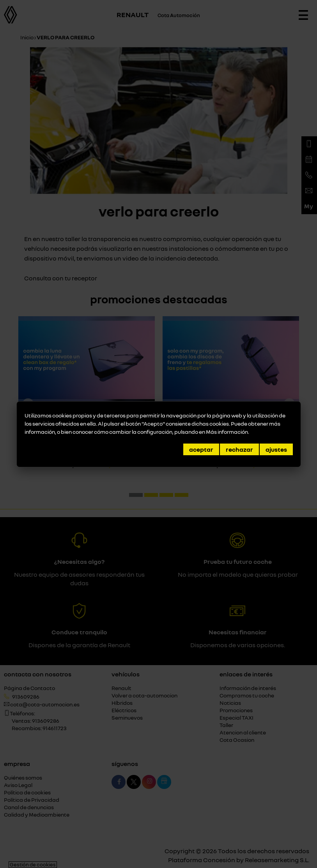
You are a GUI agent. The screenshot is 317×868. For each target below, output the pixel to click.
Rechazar (239, 449)
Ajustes (276, 449)
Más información (227, 432)
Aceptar (201, 449)
